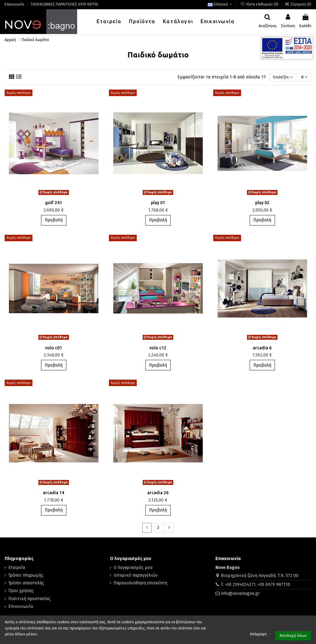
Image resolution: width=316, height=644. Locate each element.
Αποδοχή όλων (293, 636)
